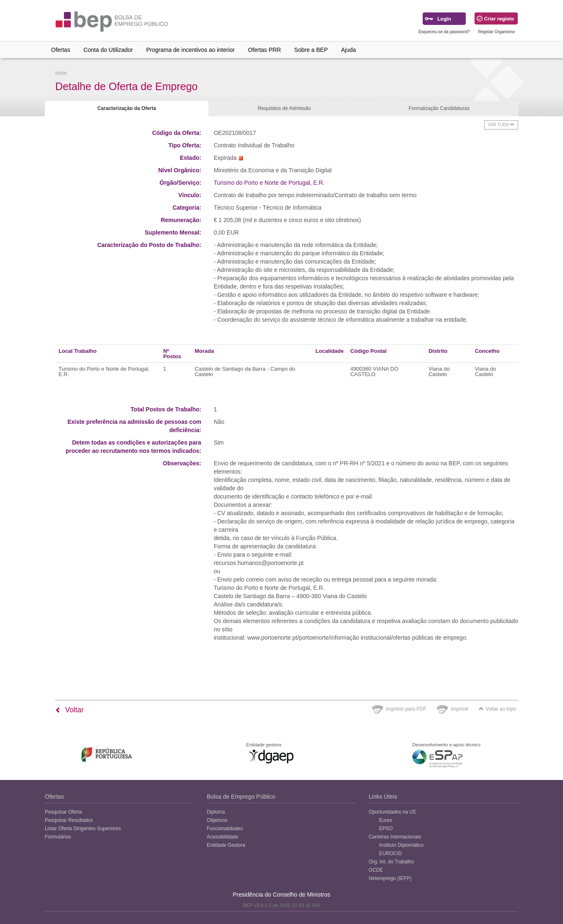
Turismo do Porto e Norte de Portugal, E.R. (269, 183)
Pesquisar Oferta (63, 812)
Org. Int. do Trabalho (391, 862)
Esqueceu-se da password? (444, 32)
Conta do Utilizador (108, 50)
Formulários (58, 837)
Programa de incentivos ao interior (190, 50)
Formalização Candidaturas (439, 108)
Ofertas (61, 50)
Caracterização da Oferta (126, 108)
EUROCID (390, 853)
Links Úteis (383, 797)
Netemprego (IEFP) (390, 878)
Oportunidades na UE (392, 812)
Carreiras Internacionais (395, 837)
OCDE (376, 870)
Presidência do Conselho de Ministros (281, 895)
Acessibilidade (223, 837)
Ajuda (349, 50)
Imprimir (460, 709)
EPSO (386, 829)
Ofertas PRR (264, 50)
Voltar (70, 710)
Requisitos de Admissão (284, 108)
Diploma (216, 812)
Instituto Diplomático (401, 845)
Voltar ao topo (497, 709)
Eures (386, 820)
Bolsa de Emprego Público (241, 797)
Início (61, 73)
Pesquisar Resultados (69, 820)
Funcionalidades (225, 829)
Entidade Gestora (226, 845)
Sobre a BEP (311, 50)
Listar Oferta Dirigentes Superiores (83, 829)
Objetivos (217, 820)
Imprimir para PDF (406, 709)
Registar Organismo (496, 32)
